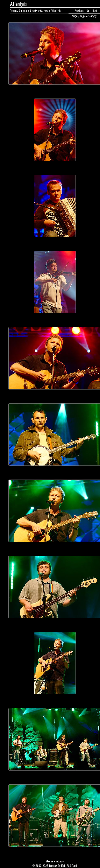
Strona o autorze (55, 861)
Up (88, 10)
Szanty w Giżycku (39, 10)
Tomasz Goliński (19, 10)
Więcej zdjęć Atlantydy (84, 16)
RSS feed (72, 865)
